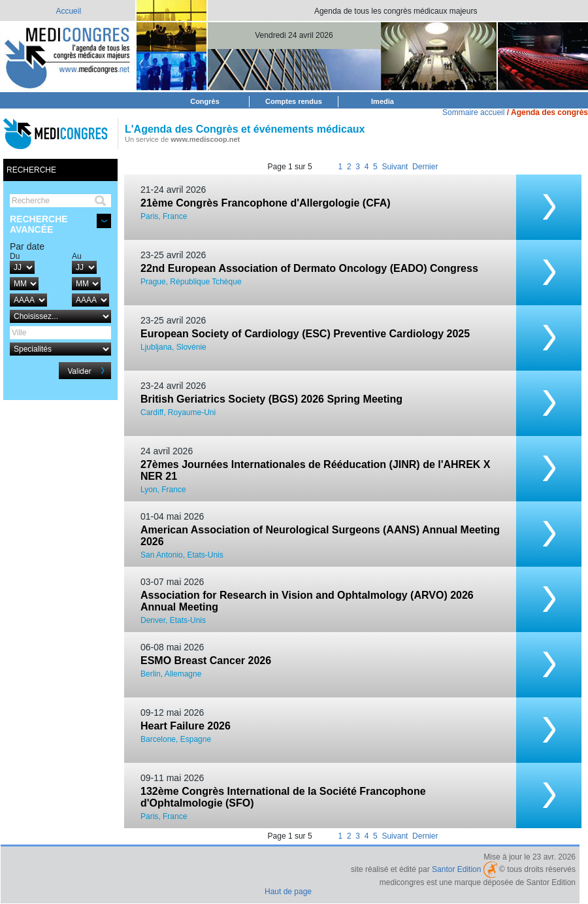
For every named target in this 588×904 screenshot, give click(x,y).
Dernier (425, 167)
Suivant (395, 167)
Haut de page (288, 892)
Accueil (68, 11)
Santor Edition (456, 869)
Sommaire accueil (473, 112)
